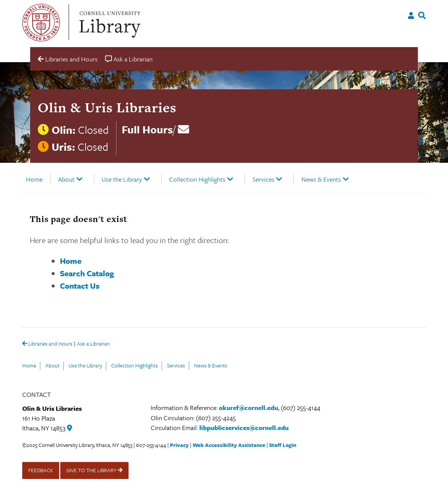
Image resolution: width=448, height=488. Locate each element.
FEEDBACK (41, 470)
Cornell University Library (109, 23)
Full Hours (147, 129)
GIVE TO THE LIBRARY (94, 470)
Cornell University (41, 23)
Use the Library (122, 179)
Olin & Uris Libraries (107, 107)
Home (34, 179)
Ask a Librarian (93, 344)
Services (263, 179)
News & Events (321, 179)
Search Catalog (87, 273)
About (66, 179)
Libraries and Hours (47, 344)
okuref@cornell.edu (248, 408)
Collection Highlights (197, 179)
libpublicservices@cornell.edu (244, 428)
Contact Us (80, 286)
